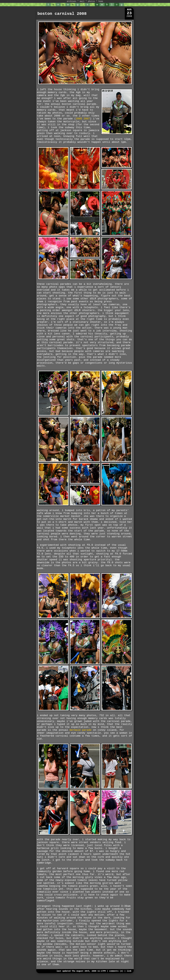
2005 (79, 119)
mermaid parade (81, 730)
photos (91, 1)
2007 (87, 119)
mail (82, 1)
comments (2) (116, 971)
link (129, 971)
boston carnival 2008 (62, 14)
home (101, 1)
